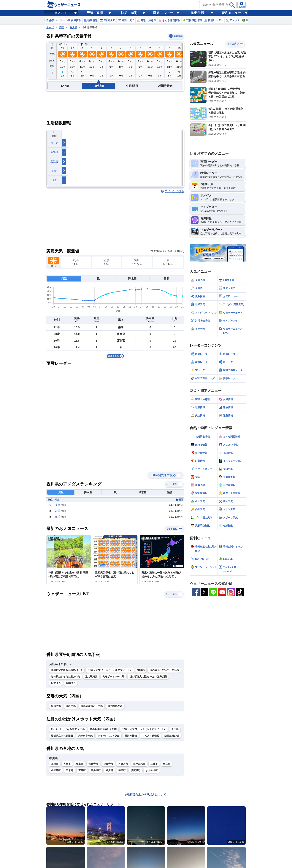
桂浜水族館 (131, 736)
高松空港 (71, 706)
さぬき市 (123, 764)
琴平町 (122, 770)
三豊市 (154, 764)
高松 (58, 517)
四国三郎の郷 (172, 736)
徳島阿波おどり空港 (92, 706)
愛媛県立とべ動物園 (62, 736)
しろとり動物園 (151, 736)
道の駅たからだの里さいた (66, 677)
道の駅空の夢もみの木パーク (67, 670)
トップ (50, 27)
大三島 (175, 729)
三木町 (70, 770)
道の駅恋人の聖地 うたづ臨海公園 (148, 677)
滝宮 (58, 505)
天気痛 (54, 161)
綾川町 (109, 770)
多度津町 (136, 770)
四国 (62, 27)
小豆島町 (56, 770)
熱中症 (54, 143)
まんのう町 (152, 770)
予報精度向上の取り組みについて (145, 794)
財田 (58, 511)
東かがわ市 (139, 764)
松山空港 (56, 706)
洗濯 (54, 180)
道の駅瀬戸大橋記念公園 (103, 729)
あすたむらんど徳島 (109, 736)
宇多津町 (96, 770)
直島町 (82, 770)
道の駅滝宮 (91, 677)
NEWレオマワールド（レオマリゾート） (110, 670)
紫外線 (54, 152)
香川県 (73, 27)
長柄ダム (71, 683)
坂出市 (80, 764)
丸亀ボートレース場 (114, 677)
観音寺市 (108, 764)
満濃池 (141, 670)
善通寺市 (93, 764)
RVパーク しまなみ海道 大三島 (68, 729)
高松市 (55, 764)
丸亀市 (67, 764)
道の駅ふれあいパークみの (164, 670)
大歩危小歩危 (85, 736)
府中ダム (56, 683)
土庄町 (167, 764)
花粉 (54, 171)
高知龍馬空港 (115, 706)
